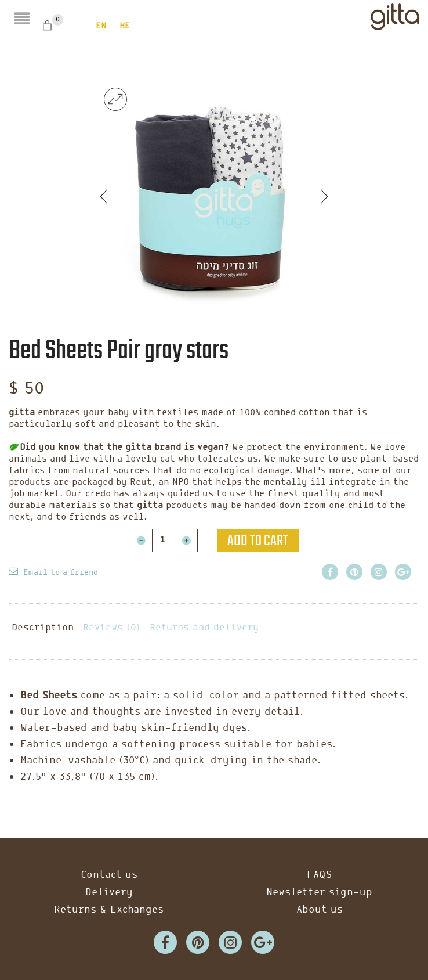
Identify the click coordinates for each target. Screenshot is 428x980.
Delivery (109, 893)
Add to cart (258, 541)
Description (43, 628)
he (125, 26)
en (101, 26)
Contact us (109, 875)
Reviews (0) (112, 628)
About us (320, 910)
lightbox (115, 99)
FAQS (319, 875)
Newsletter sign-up (319, 893)
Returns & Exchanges (109, 910)
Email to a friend (61, 573)
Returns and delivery (204, 628)
